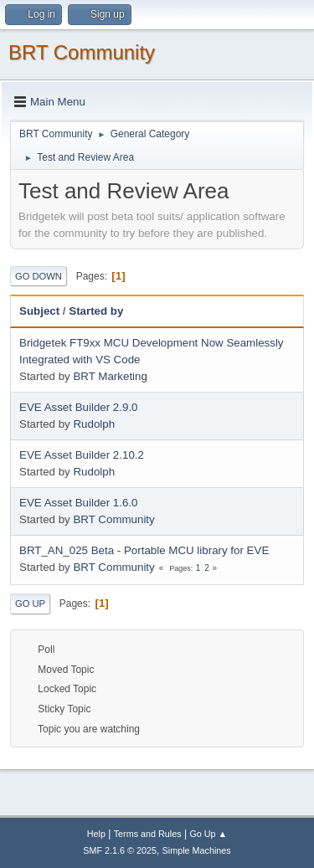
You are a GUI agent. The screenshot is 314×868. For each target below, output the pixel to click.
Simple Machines (197, 850)
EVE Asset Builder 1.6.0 (79, 503)
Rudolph (94, 424)
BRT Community (82, 52)
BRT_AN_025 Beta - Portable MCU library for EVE (144, 550)
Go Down (39, 276)
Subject (39, 311)
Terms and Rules (148, 834)
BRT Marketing (110, 376)
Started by (96, 311)
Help (96, 834)
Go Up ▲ (208, 834)
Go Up (30, 603)
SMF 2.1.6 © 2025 (120, 850)
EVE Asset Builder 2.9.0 (79, 407)
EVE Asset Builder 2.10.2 (82, 455)
